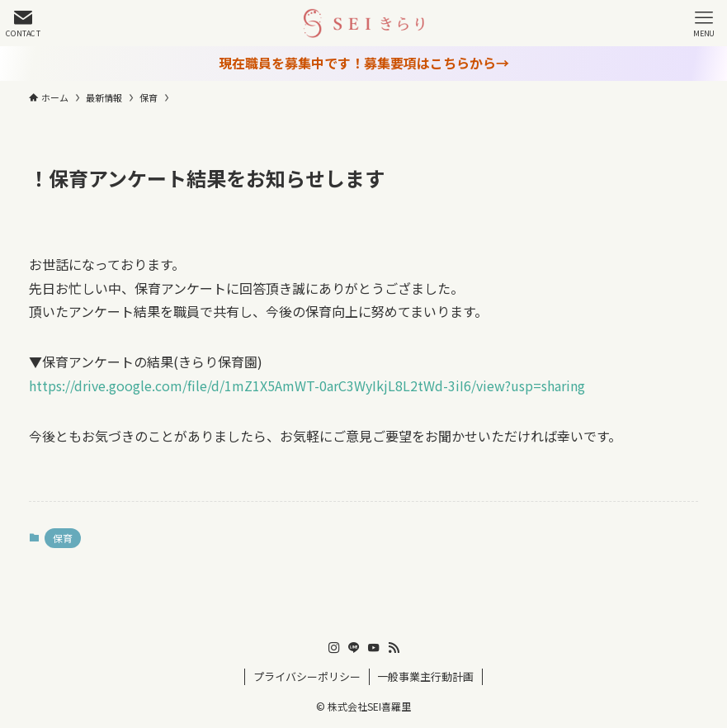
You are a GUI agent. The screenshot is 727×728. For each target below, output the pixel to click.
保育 (63, 538)
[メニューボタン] (704, 23)
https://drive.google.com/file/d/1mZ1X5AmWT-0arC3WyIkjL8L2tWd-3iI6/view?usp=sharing (307, 385)
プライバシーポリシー (307, 676)
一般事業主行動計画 (425, 676)
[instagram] (334, 648)
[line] (354, 648)
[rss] (394, 648)
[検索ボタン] (23, 23)
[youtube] (374, 648)
